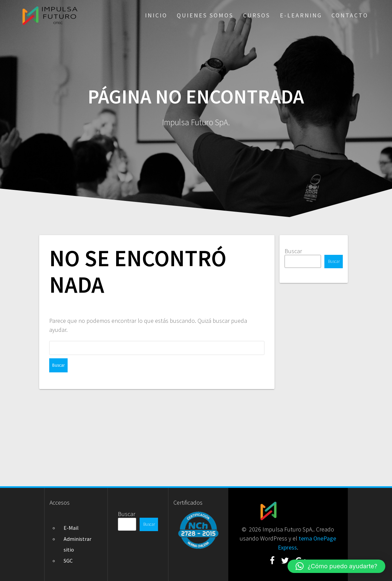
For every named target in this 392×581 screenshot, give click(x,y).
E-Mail (71, 528)
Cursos (257, 15)
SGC (68, 561)
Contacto (350, 15)
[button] (336, 566)
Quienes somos (205, 15)
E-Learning (301, 15)
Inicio (156, 15)
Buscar (293, 251)
